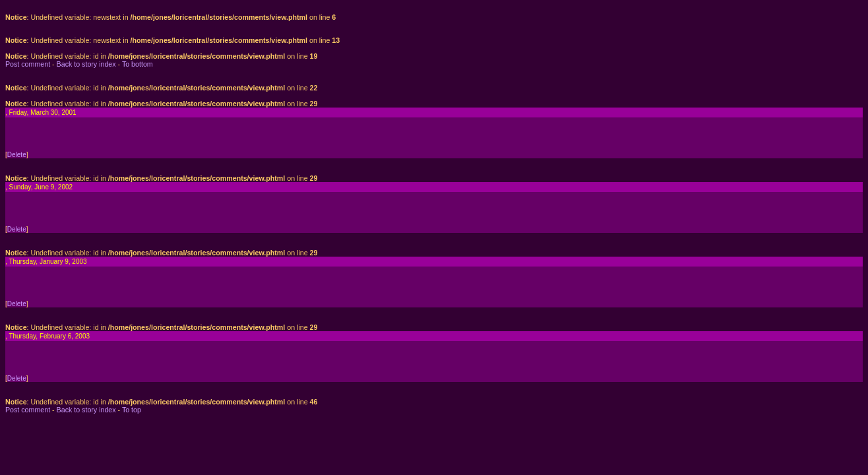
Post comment (28, 64)
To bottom (138, 64)
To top (132, 410)
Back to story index (86, 64)
